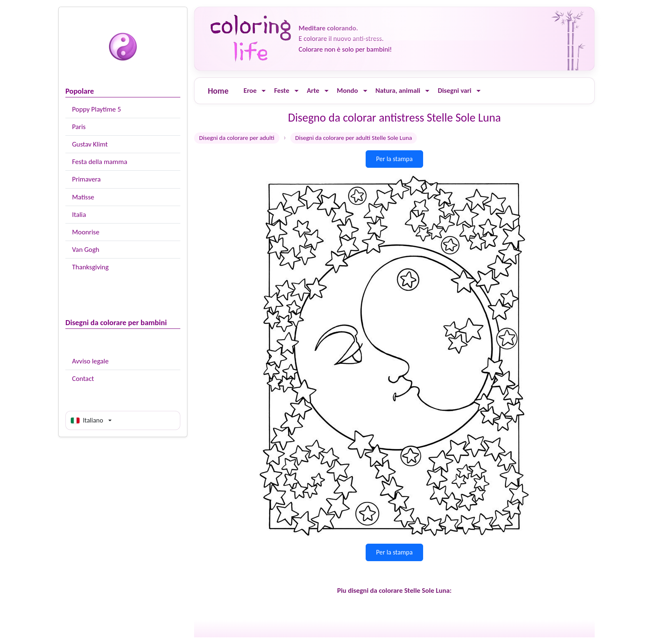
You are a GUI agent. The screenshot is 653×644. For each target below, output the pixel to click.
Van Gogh (86, 250)
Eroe (250, 91)
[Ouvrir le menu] (264, 91)
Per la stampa (394, 159)
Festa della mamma (100, 162)
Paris (79, 127)
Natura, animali (398, 91)
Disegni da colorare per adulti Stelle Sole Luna (354, 138)
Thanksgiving (90, 267)
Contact (83, 379)
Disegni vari (455, 91)
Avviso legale (90, 361)
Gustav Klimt (90, 144)
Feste (282, 91)
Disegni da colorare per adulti (237, 138)
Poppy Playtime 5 (96, 109)
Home (218, 91)
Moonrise (86, 232)
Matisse (83, 197)
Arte (313, 91)
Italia (79, 215)
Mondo (348, 91)
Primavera (86, 179)
